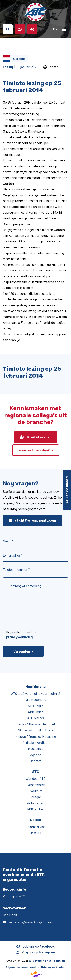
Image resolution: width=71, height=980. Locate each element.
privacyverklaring (19, 637)
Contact (36, 761)
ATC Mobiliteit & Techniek (47, 960)
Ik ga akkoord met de (21, 634)
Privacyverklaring (53, 967)
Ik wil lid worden (36, 437)
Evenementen (35, 785)
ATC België (35, 706)
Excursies (35, 791)
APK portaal (36, 809)
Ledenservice (36, 827)
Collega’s (35, 797)
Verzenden (22, 651)
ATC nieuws (36, 718)
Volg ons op (35, 946)
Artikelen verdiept (35, 742)
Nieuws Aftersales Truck (35, 730)
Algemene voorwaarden (22, 967)
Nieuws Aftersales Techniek (36, 724)
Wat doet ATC (35, 778)
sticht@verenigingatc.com (32, 520)
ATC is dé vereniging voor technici (36, 693)
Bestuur (36, 833)
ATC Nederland (35, 699)
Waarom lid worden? (34, 450)
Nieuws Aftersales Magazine (36, 736)
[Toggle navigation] (64, 29)
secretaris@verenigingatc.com (31, 922)
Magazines (36, 748)
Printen (51, 67)
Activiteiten (36, 803)
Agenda (36, 755)
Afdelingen (36, 712)
